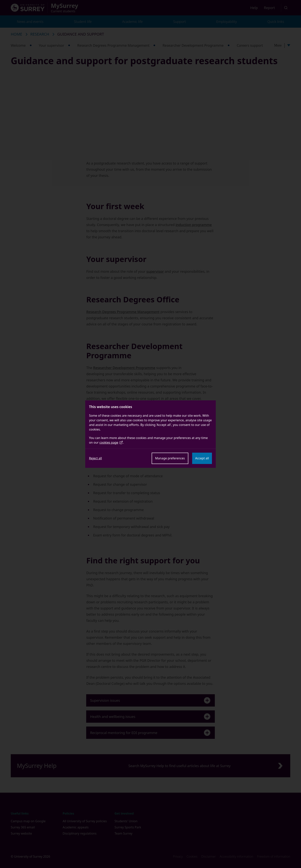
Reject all (96, 458)
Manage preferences (170, 458)
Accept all (202, 458)
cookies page (111, 442)
